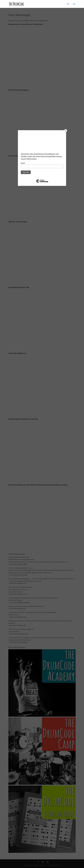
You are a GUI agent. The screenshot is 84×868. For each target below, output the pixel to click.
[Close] (66, 131)
